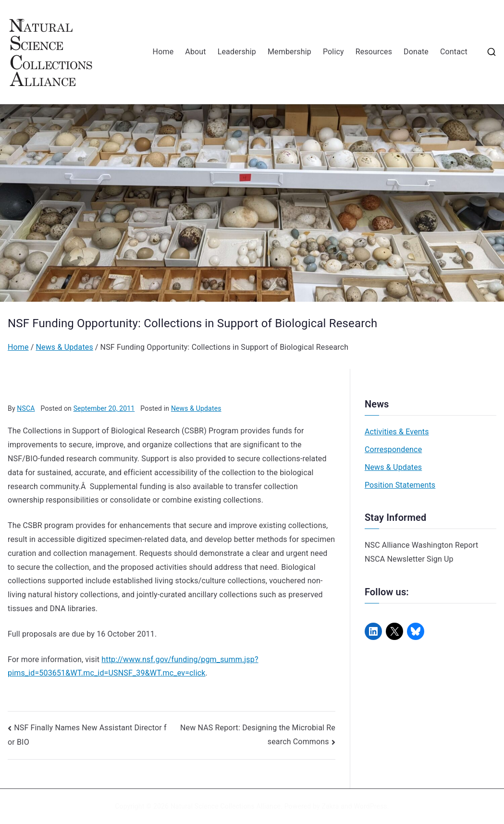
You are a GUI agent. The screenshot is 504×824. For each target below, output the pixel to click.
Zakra (330, 806)
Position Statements (400, 485)
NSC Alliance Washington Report (422, 545)
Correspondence (393, 449)
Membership (289, 52)
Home (163, 52)
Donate (416, 52)
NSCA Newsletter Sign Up (409, 559)
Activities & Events (397, 432)
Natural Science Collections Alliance (226, 806)
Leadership (237, 52)
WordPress (370, 806)
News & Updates (196, 408)
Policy (333, 52)
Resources (374, 52)
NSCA (26, 408)
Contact (454, 52)
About (195, 52)
